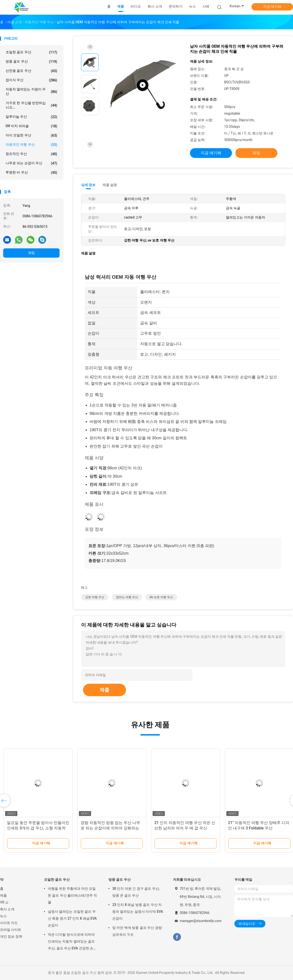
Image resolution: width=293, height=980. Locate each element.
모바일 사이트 (11, 930)
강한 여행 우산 (95, 597)
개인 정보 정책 (11, 936)
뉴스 (3, 916)
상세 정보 (88, 185)
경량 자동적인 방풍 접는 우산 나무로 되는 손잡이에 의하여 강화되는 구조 (110, 828)
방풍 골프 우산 (31, 62)
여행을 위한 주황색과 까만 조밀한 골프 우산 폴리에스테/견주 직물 (72, 895)
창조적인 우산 (31, 154)
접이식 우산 (31, 80)
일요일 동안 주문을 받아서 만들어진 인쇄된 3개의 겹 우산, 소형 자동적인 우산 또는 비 (38, 828)
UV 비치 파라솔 (31, 126)
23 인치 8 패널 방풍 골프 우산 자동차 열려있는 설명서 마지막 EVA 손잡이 (138, 912)
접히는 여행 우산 (127, 597)
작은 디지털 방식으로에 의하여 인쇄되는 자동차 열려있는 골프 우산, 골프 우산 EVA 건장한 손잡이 (72, 942)
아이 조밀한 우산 (31, 135)
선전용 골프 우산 (31, 71)
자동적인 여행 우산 (31, 145)
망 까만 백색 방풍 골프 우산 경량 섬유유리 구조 (137, 931)
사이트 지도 (9, 923)
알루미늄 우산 (31, 117)
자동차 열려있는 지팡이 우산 (31, 91)
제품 (3, 895)
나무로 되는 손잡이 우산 (31, 163)
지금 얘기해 (272, 7)
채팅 (31, 253)
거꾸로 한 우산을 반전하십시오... (31, 105)
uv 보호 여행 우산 (161, 597)
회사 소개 (7, 909)
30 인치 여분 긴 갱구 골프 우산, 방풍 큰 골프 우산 (136, 892)
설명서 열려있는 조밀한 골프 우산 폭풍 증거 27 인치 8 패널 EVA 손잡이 (72, 918)
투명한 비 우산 (31, 173)
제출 (105, 690)
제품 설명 (110, 185)
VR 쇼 (4, 902)
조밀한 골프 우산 (31, 52)
